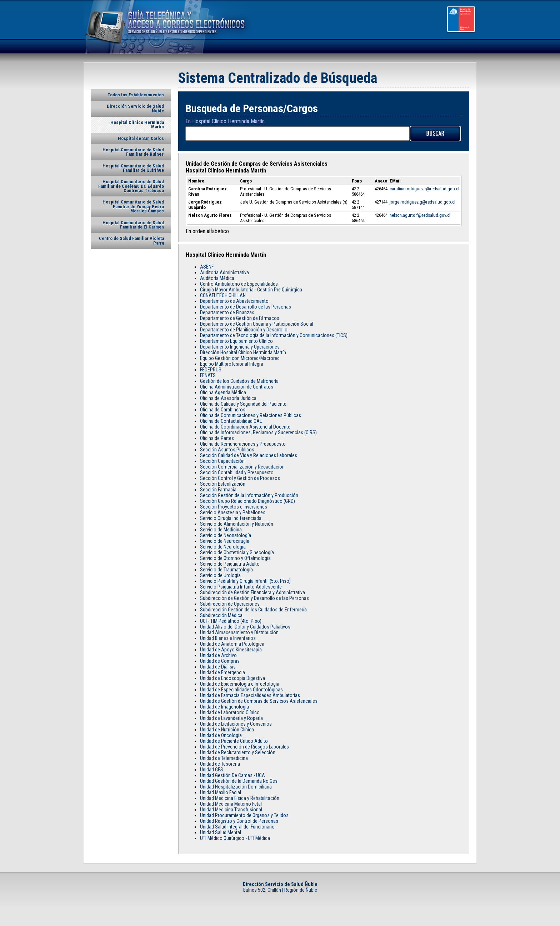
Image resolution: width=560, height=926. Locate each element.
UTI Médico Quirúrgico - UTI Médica (235, 838)
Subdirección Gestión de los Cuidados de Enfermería (253, 610)
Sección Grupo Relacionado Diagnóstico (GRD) (247, 501)
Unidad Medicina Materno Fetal (231, 804)
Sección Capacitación (222, 461)
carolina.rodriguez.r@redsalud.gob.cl (424, 189)
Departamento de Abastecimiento (234, 301)
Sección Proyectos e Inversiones (234, 507)
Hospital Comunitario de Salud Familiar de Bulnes (133, 152)
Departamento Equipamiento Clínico (236, 341)
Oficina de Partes (217, 438)
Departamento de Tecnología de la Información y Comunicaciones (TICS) (274, 335)
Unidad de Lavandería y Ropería (231, 718)
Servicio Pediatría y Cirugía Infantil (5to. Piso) (245, 581)
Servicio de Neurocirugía (225, 541)
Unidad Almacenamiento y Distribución (239, 632)
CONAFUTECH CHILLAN (223, 295)
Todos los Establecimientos (136, 95)
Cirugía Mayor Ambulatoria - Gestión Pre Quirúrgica (251, 290)
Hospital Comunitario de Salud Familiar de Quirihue (133, 168)
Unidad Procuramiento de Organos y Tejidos (244, 815)
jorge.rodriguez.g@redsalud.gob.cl (422, 202)
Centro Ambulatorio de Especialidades (239, 284)
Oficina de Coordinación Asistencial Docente (245, 427)
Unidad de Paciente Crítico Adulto (234, 741)
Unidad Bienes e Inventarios (228, 638)
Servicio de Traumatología (226, 570)
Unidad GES (212, 770)
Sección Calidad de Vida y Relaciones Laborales (249, 455)
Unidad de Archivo (218, 655)
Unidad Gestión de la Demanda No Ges (239, 781)
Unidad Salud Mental (221, 832)
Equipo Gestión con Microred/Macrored (240, 358)
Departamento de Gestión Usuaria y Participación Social (257, 324)
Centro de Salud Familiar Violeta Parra (131, 241)
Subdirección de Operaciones (230, 604)
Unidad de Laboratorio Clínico (230, 712)
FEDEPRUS (211, 370)
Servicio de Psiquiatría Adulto (230, 564)
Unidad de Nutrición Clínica (227, 730)
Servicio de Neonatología (226, 535)
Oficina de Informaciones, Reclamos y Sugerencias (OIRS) (258, 432)
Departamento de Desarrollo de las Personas (246, 307)
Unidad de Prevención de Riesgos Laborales (244, 747)
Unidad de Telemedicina (224, 758)
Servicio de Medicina (221, 530)
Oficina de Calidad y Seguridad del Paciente (243, 404)
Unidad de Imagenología (224, 707)
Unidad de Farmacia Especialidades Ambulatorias (250, 695)
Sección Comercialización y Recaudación (242, 467)
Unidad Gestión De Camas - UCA (232, 775)
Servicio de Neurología (223, 547)
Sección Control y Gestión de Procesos (240, 478)
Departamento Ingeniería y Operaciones (240, 347)
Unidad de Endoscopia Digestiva (232, 678)
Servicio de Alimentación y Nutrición (237, 524)
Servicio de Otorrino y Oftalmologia (235, 558)
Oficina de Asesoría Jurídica (228, 398)
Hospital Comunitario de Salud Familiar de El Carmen (133, 225)
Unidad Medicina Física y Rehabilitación (240, 798)
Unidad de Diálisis (218, 667)
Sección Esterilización (223, 484)
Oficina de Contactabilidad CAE (231, 421)
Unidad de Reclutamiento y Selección (238, 752)
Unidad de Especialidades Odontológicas (241, 690)
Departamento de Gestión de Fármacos (240, 318)
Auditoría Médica (217, 278)
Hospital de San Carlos (141, 138)
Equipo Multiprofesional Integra (232, 364)
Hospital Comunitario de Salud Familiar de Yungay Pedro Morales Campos (133, 206)
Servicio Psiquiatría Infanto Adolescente (241, 587)
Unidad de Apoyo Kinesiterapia (231, 650)
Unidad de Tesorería (220, 764)
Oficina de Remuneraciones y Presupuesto (243, 444)
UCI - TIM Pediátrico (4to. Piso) (231, 621)
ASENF (207, 267)
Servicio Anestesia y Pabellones (233, 512)
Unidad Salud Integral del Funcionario (237, 827)
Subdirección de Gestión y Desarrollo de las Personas (254, 598)
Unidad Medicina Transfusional (231, 810)
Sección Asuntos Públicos (227, 450)
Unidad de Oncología (221, 735)
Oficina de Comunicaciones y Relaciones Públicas (251, 415)
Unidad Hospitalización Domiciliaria (236, 787)
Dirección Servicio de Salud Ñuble (135, 108)
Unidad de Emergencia (222, 672)
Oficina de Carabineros (223, 410)
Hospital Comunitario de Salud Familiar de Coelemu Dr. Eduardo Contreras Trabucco (131, 186)
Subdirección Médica (221, 615)
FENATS (208, 375)
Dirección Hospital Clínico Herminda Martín (243, 352)
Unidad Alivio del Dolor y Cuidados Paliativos (245, 627)
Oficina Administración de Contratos (237, 387)
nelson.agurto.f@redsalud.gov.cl (420, 215)
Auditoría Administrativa (224, 272)
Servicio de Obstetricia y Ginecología (237, 552)
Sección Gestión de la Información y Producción (249, 495)
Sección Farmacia (218, 490)
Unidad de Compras (220, 661)
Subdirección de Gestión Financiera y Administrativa (252, 592)
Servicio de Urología (220, 575)
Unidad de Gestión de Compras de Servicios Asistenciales (259, 701)
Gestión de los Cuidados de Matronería (239, 381)
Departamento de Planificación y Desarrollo (244, 330)
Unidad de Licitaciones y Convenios (236, 724)
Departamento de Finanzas (227, 312)
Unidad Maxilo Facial (221, 792)
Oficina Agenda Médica (223, 392)
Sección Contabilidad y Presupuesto (237, 472)
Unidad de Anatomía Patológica (232, 644)
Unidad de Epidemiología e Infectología (240, 684)
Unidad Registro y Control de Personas (239, 821)
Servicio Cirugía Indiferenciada (231, 518)
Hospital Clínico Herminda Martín (137, 124)
